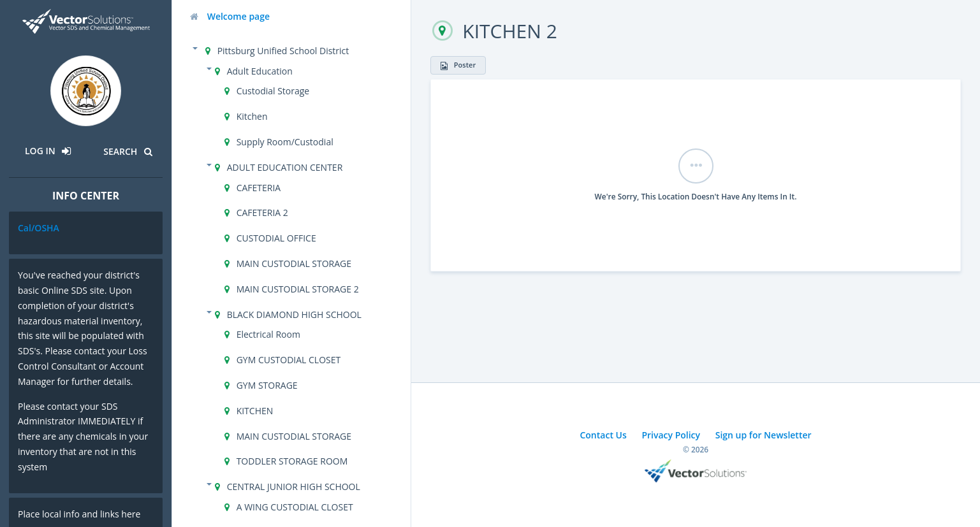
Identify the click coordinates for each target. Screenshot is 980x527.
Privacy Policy (671, 435)
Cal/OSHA (39, 228)
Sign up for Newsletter (764, 435)
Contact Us (603, 435)
